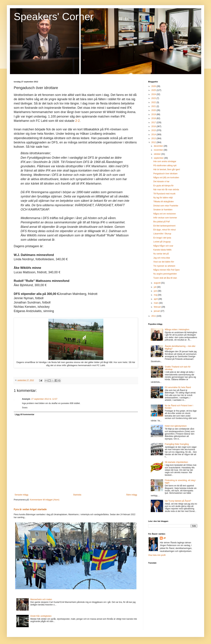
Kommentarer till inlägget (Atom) (44, 500)
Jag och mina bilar (162, 258)
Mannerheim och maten (41, 599)
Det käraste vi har (161, 182)
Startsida (77, 495)
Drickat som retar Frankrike (166, 206)
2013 (154, 138)
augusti (157, 283)
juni (156, 291)
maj (156, 295)
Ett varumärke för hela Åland (178, 387)
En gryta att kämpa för (163, 186)
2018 (154, 118)
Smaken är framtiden (163, 210)
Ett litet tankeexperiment (164, 226)
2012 (154, 142)
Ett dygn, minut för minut (164, 230)
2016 (154, 126)
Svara (25, 408)
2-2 (77, 121)
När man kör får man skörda (166, 190)
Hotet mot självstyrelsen (176, 426)
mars (156, 303)
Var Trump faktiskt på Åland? (178, 501)
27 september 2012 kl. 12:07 (44, 399)
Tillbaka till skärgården (164, 202)
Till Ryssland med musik (164, 194)
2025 (154, 90)
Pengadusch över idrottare (165, 174)
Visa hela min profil (157, 555)
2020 (154, 110)
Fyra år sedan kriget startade (30, 509)
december (159, 146)
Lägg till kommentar (25, 414)
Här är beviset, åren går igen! (167, 169)
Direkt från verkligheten (41, 616)
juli (155, 287)
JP (165, 538)
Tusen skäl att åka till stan (165, 278)
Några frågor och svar (163, 246)
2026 (154, 86)
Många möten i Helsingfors (177, 330)
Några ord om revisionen (165, 214)
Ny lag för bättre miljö (163, 198)
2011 (154, 316)
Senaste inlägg (21, 495)
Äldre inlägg (132, 495)
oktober (158, 154)
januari (157, 311)
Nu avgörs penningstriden (165, 274)
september (159, 158)
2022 (154, 102)
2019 (154, 114)
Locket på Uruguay (162, 242)
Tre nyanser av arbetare (164, 266)
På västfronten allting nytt (165, 166)
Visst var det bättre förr (164, 262)
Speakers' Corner (54, 17)
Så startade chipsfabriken (176, 462)
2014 (154, 134)
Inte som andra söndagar (165, 161)
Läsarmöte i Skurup (162, 234)
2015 (154, 130)
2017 (154, 122)
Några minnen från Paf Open (166, 270)
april (156, 299)
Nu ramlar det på (161, 254)
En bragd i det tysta (162, 238)
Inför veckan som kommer (165, 218)
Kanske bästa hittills (162, 250)
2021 (154, 106)
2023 (154, 98)
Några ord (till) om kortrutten (166, 178)
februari (158, 307)
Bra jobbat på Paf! (162, 222)
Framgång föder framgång (177, 444)
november (159, 150)
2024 (154, 94)
